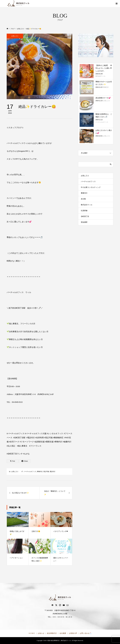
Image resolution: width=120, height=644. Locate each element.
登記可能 (46, 472)
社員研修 (84, 211)
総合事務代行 (52, 633)
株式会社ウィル (87, 205)
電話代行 (52, 472)
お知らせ (41, 633)
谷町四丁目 (85, 216)
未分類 (83, 199)
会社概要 (63, 633)
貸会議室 (84, 222)
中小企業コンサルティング (91, 187)
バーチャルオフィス (30, 472)
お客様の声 (73, 633)
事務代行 (40, 472)
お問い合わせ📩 (86, 633)
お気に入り (15, 36)
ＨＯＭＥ (32, 633)
